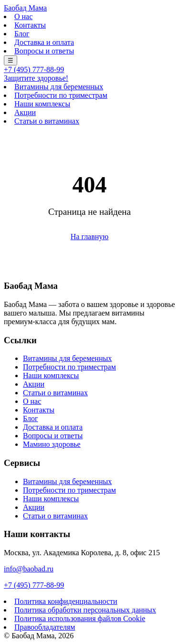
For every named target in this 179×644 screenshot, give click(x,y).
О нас (23, 16)
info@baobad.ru (29, 569)
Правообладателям (45, 627)
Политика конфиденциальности (66, 601)
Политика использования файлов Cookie (80, 618)
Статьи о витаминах (47, 121)
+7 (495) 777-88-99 (34, 69)
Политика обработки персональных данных (85, 610)
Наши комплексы (42, 104)
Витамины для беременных (59, 87)
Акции (25, 112)
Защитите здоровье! (36, 78)
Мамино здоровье (52, 444)
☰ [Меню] (11, 60)
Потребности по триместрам (61, 95)
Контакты (30, 25)
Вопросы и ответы (44, 51)
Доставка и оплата (44, 42)
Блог (22, 34)
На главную (90, 237)
